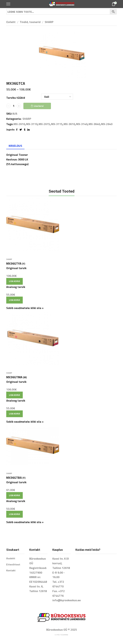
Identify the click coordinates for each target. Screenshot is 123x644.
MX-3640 (94, 124)
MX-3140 (82, 124)
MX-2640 (107, 124)
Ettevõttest (13, 564)
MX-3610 (69, 124)
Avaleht (11, 558)
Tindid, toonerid (30, 22)
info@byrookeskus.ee (67, 600)
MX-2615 (44, 124)
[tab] (15, 146)
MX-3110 (32, 124)
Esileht (11, 22)
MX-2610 (19, 124)
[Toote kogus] (14, 106)
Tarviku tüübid (16, 98)
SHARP (49, 22)
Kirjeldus (15, 146)
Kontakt (11, 570)
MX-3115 (57, 124)
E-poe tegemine (61, 635)
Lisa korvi (39, 106)
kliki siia (37, 308)
